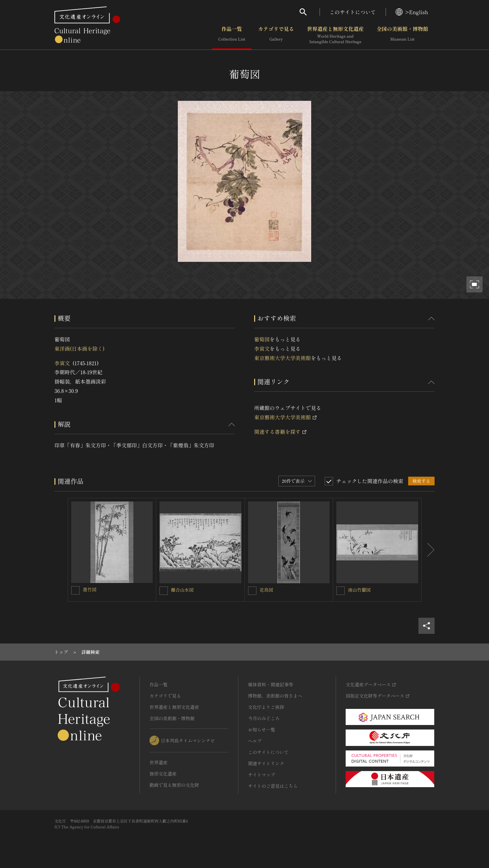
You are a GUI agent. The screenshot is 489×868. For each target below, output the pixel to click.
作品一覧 (232, 35)
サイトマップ (262, 775)
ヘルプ (255, 741)
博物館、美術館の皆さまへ (275, 696)
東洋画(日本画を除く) (80, 348)
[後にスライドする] (428, 550)
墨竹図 (90, 589)
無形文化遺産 (163, 774)
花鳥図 (266, 590)
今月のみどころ (264, 718)
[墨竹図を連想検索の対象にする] (75, 590)
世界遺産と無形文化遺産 (335, 35)
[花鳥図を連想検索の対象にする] (252, 591)
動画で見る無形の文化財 (174, 785)
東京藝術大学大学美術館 (283, 358)
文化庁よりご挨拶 (266, 707)
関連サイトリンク (266, 763)
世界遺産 (158, 762)
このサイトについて (353, 12)
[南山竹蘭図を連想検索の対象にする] (340, 591)
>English (412, 12)
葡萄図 (262, 339)
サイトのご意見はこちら (273, 786)
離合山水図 (182, 590)
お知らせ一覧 (262, 730)
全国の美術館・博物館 (402, 35)
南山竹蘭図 (359, 590)
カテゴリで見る (276, 35)
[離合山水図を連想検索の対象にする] (164, 591)
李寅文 (62, 363)
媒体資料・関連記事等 (271, 684)
